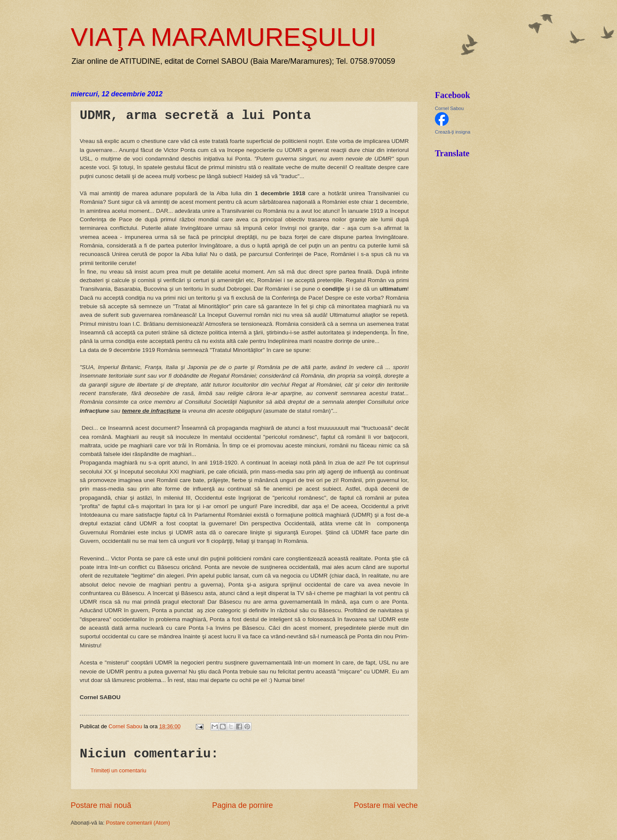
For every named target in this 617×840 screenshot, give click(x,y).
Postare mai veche (386, 805)
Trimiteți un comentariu (118, 770)
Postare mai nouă (101, 805)
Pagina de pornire (243, 805)
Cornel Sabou (449, 108)
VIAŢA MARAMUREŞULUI (223, 37)
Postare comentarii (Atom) (138, 823)
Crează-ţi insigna (453, 132)
